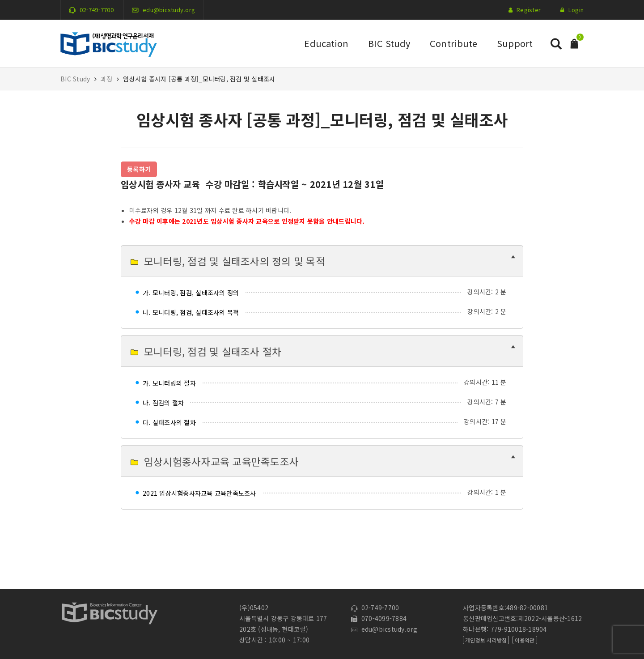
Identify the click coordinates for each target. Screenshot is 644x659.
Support (515, 43)
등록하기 (139, 169)
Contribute (453, 43)
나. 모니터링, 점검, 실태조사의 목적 (191, 312)
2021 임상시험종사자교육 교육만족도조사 (199, 493)
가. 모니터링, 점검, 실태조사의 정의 (191, 293)
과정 (107, 79)
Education (326, 43)
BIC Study (389, 43)
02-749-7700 (97, 10)
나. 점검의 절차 (163, 403)
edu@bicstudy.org (169, 10)
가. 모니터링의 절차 (169, 383)
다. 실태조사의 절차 (169, 422)
